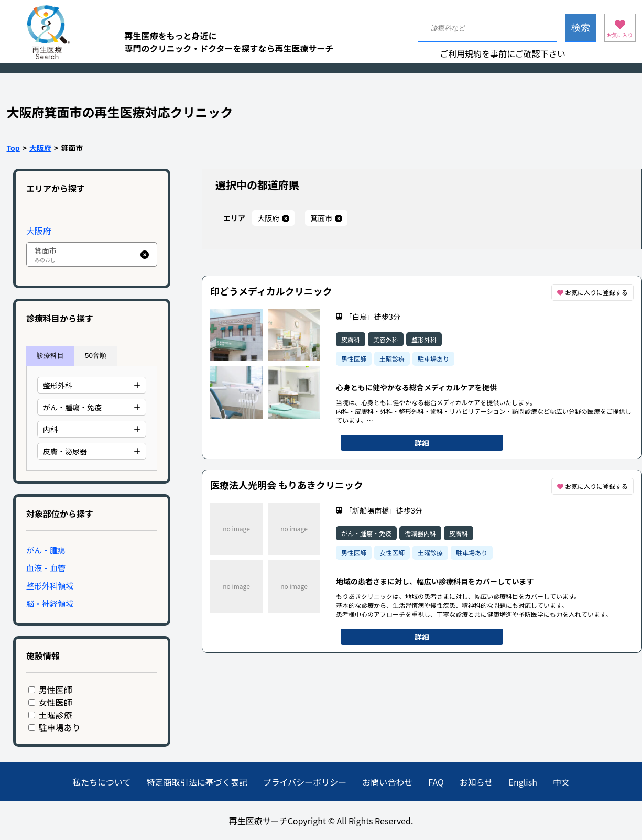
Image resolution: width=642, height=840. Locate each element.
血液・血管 (46, 568)
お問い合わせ (387, 782)
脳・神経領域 (50, 603)
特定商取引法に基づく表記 (197, 782)
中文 (561, 782)
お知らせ (476, 782)
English (523, 782)
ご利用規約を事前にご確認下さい (503, 53)
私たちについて (102, 782)
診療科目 (50, 356)
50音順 (96, 356)
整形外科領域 (50, 586)
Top (13, 148)
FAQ (436, 782)
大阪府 (40, 148)
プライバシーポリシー (305, 782)
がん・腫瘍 (46, 550)
